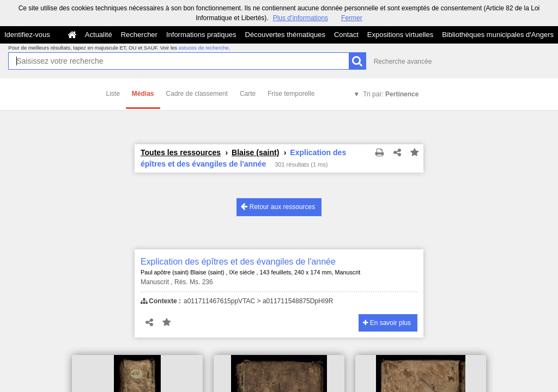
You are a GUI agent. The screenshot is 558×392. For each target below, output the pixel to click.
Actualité (99, 35)
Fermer (352, 18)
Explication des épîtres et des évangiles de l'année (238, 262)
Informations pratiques (201, 35)
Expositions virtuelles (400, 35)
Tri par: (391, 94)
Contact (346, 35)
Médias (143, 94)
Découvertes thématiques (285, 35)
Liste (113, 94)
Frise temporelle (291, 94)
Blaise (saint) (255, 152)
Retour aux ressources (278, 207)
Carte (248, 94)
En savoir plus (387, 323)
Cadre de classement (197, 94)
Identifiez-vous (27, 35)
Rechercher (139, 35)
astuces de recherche (204, 48)
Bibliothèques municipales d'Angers (498, 35)
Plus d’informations (301, 18)
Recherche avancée (403, 62)
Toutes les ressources (181, 152)
